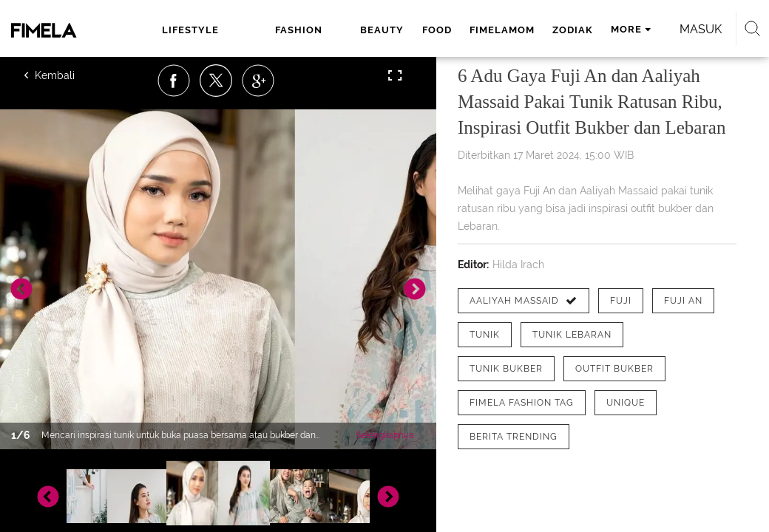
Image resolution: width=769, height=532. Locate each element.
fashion (299, 30)
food (437, 30)
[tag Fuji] (621, 301)
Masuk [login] (701, 29)
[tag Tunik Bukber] (506, 369)
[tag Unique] (626, 403)
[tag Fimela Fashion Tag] (522, 403)
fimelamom (502, 30)
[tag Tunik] (485, 335)
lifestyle (190, 30)
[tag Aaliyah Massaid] (524, 301)
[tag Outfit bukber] (614, 369)
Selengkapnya (385, 435)
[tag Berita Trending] (514, 437)
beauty (382, 30)
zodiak (573, 30)
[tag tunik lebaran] (572, 335)
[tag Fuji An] (683, 301)
